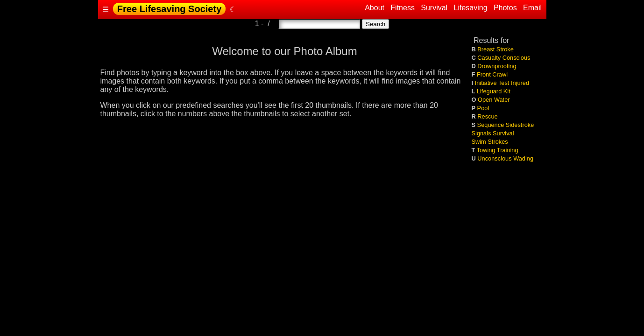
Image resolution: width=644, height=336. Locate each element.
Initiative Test (492, 83)
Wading (523, 158)
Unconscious (494, 158)
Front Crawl (492, 74)
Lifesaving (471, 8)
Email (533, 8)
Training (508, 150)
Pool (483, 108)
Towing (486, 150)
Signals (481, 133)
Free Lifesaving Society (169, 9)
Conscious (517, 58)
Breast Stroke (495, 49)
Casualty (489, 58)
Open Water (494, 100)
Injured (520, 83)
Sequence (491, 125)
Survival (434, 8)
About (375, 8)
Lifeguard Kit (494, 91)
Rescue (487, 116)
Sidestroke (520, 125)
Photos (505, 8)
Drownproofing (497, 66)
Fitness (403, 8)
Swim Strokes (490, 142)
